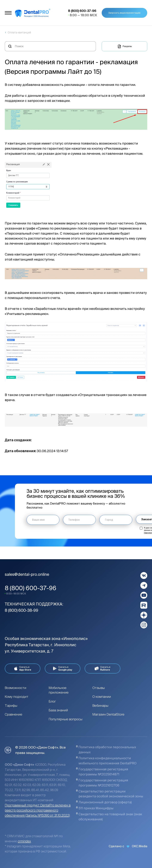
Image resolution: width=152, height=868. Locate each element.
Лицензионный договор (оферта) (104, 802)
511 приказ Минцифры (95, 808)
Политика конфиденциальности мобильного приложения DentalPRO (106, 761)
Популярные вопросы (66, 719)
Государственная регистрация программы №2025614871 (102, 772)
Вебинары (100, 705)
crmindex (24, 841)
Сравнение (14, 714)
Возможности (16, 688)
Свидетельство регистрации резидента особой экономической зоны (110, 794)
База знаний (58, 710)
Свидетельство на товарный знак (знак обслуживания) (109, 817)
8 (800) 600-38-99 (22, 610)
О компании (102, 697)
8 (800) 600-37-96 (31, 588)
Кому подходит (17, 697)
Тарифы (11, 705)
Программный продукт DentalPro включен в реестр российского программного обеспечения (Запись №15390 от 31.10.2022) (38, 810)
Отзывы (99, 688)
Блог (52, 701)
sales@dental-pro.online (27, 574)
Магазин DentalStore (108, 714)
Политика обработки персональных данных (106, 750)
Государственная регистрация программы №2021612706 (102, 783)
